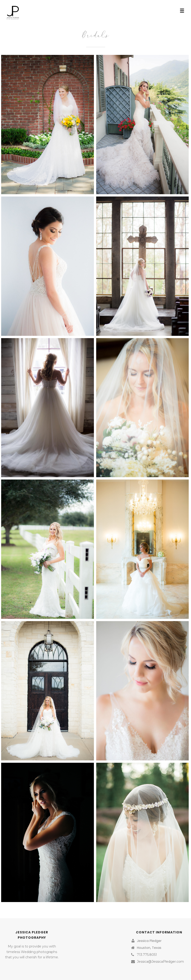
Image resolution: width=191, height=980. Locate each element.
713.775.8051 (147, 955)
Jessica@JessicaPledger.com (160, 962)
